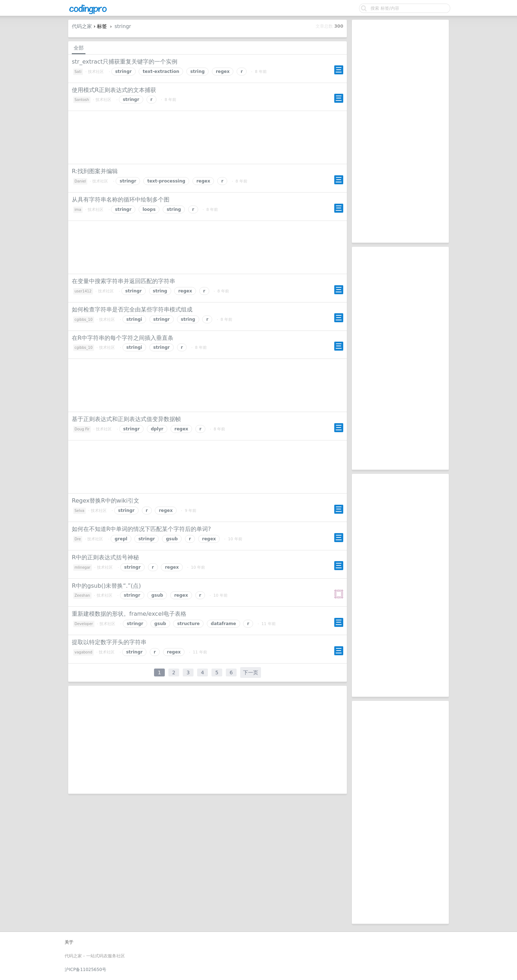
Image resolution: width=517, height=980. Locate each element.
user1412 (83, 291)
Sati (78, 72)
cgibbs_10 (84, 320)
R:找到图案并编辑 (95, 171)
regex (223, 71)
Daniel (80, 181)
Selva (80, 511)
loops (149, 209)
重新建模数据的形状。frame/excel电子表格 (129, 614)
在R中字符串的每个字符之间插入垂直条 (123, 338)
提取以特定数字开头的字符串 (109, 642)
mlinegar (83, 567)
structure (188, 624)
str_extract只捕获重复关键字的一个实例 (125, 62)
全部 (79, 48)
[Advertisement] (400, 131)
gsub (172, 539)
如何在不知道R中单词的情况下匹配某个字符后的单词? (141, 529)
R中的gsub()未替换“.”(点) (106, 586)
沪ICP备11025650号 (85, 970)
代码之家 (82, 26)
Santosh (82, 100)
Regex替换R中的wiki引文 (106, 501)
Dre (78, 539)
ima (78, 210)
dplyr (157, 429)
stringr (123, 26)
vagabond (84, 652)
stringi (134, 319)
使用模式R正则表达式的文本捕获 (114, 90)
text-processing (166, 181)
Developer (84, 624)
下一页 (251, 672)
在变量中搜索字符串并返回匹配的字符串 (124, 281)
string (197, 71)
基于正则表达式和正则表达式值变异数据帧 (126, 419)
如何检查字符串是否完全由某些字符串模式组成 (132, 309)
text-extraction (161, 71)
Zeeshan (82, 595)
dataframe (223, 624)
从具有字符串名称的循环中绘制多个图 (121, 200)
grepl (121, 539)
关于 (69, 942)
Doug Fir (82, 429)
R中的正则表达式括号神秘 (105, 557)
